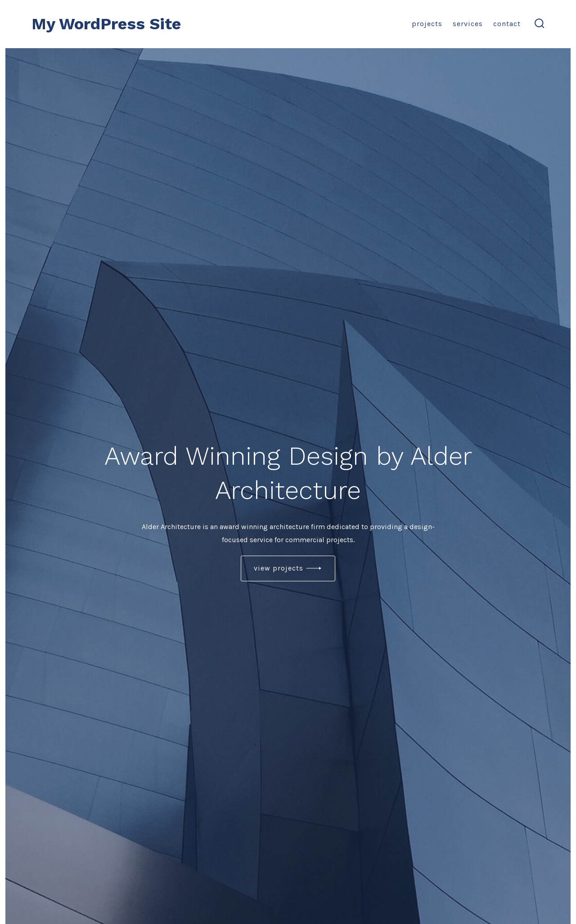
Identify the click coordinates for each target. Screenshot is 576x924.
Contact (507, 24)
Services (468, 24)
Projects (427, 24)
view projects (279, 568)
